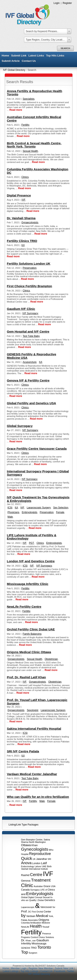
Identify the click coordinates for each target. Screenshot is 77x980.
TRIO (34, 948)
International (34, 869)
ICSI (10, 508)
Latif (44, 863)
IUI (23, 245)
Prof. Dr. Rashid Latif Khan (26, 677)
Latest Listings (11, 971)
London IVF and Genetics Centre (31, 561)
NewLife (25, 927)
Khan (34, 845)
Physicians (13, 512)
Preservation (29, 268)
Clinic (27, 885)
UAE (44, 866)
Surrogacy (35, 890)
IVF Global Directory (14, 70)
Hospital (25, 854)
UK (34, 859)
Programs (26, 937)
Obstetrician (51, 659)
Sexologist (33, 710)
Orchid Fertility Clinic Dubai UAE (31, 629)
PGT (32, 543)
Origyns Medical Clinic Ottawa (29, 652)
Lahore (38, 867)
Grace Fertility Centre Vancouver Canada (37, 449)
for (54, 907)
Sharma (25, 842)
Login (57, 3)
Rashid (25, 875)
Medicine (46, 923)
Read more (16, 110)
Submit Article (11, 61)
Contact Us (29, 61)
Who (51, 850)
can (34, 940)
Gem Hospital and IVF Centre (28, 331)
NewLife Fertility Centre (24, 607)
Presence (46, 934)
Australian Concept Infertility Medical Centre (34, 119)
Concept (38, 897)
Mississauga (39, 943)
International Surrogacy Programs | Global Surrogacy (38, 473)
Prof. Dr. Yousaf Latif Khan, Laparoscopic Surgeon (37, 702)
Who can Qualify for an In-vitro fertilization (38, 797)
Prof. (24, 911)
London (36, 863)
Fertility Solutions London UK (29, 264)
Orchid (40, 912)
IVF (48, 874)
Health (36, 926)
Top (25, 952)
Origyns (44, 920)
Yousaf (46, 927)
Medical (42, 916)
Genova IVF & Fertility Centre (28, 380)
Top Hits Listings (29, 971)
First (34, 912)
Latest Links (36, 56)
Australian (38, 886)
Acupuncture (29, 362)
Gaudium (43, 940)
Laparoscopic (28, 907)
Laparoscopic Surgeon (53, 710)
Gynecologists (35, 849)
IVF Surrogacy (30, 313)
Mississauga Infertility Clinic (28, 584)
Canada (25, 890)
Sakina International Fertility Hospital (34, 729)
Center (47, 912)
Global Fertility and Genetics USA (32, 403)
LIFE (42, 890)
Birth (49, 866)
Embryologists (40, 894)
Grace (47, 886)
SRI (49, 859)
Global (24, 897)
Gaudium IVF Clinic (21, 309)
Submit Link (19, 56)
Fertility (31, 932)
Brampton (30, 840)
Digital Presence (19, 195)
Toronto (44, 947)
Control (34, 937)
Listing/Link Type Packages (24, 825)
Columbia (25, 923)
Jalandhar (42, 859)
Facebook (60, 971)
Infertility (26, 943)
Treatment (41, 880)
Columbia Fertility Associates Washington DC (38, 171)
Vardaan (31, 916)
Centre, (39, 840)
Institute (44, 869)
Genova (26, 881)
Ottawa (26, 845)
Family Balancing (32, 634)
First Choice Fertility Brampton (30, 286)
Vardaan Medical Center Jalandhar (32, 774)
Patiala (24, 920)
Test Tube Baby (31, 336)
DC (30, 912)
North (32, 842)
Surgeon (33, 953)
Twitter (71, 971)
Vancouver (46, 907)
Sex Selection (61, 508)
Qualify (33, 900)
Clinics (51, 890)
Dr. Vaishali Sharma (21, 218)
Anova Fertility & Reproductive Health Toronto (35, 93)
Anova (26, 863)
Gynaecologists (30, 222)
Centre (36, 875)
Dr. (23, 940)
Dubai (41, 900)
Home (5, 56)
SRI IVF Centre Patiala (23, 751)
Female (60, 512)
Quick (27, 858)
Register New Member (41, 968)
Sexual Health (30, 151)
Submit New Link (64, 968)
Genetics (50, 900)
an (27, 900)
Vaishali (25, 869)
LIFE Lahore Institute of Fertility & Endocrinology (32, 537)
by (23, 915)
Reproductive (40, 854)
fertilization (36, 923)
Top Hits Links (55, 56)
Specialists (28, 99)
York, (51, 916)
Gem (23, 840)
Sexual (46, 897)
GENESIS (26, 948)
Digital (31, 897)
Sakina (47, 840)
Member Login (19, 968)
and (23, 894)
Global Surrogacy (20, 426)
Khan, (29, 940)
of (46, 890)
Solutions (50, 937)
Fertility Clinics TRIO (22, 241)
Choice (42, 937)
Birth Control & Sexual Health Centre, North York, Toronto (34, 145)
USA (53, 886)
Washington (40, 842)
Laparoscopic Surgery (39, 508)
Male (10, 517)
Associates (33, 920)
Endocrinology (28, 867)
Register (67, 3)
